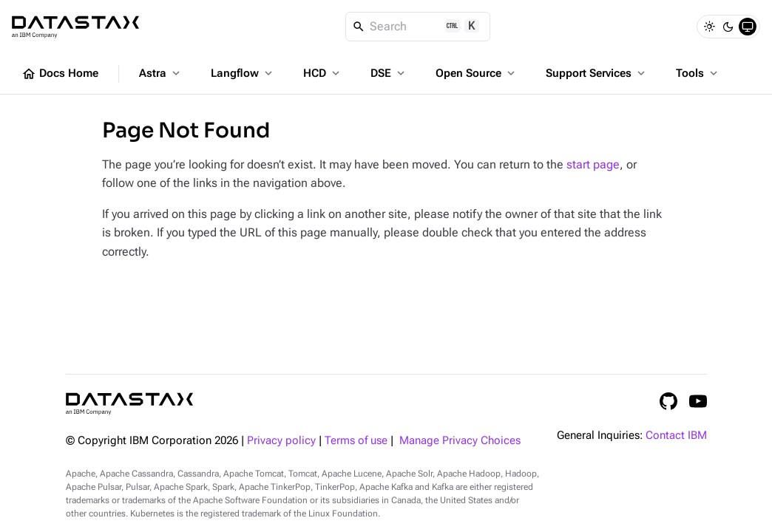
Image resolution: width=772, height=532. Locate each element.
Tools (698, 73)
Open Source (477, 73)
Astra (161, 73)
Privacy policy (281, 441)
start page (593, 164)
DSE (389, 73)
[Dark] (728, 27)
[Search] (418, 27)
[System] (748, 27)
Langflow (243, 73)
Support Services (597, 73)
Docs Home (60, 74)
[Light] (709, 27)
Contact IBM (676, 436)
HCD (323, 73)
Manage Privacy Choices (460, 441)
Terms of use (356, 441)
